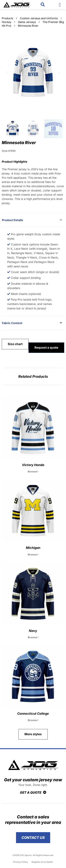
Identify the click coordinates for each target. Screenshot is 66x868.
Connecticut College (33, 714)
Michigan (33, 548)
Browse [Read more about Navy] (33, 637)
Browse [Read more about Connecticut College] (33, 720)
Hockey (7, 22)
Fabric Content (12, 323)
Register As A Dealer (42, 862)
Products (7, 18)
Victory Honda (33, 465)
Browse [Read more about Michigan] (33, 554)
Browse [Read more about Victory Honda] (33, 471)
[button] (43, 5)
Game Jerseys (27, 22)
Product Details (12, 220)
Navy (33, 631)
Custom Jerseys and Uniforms (39, 18)
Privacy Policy (21, 862)
